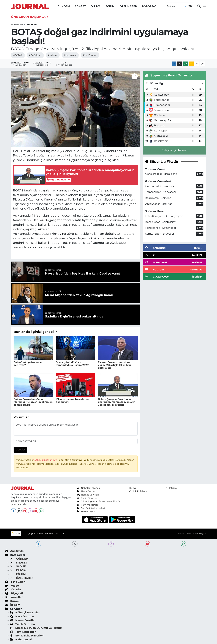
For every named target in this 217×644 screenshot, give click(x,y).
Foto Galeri (15, 582)
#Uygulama (70, 55)
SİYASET (80, 6)
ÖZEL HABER (128, 6)
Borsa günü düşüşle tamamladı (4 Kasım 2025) (72, 364)
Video (12, 586)
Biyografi (14, 593)
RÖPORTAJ (149, 6)
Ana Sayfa (14, 551)
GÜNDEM (64, 6)
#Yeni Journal (90, 55)
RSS (16, 534)
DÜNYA (96, 6)
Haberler (17, 24)
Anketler (14, 597)
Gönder (20, 450)
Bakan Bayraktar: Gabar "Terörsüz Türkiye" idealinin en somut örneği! (33, 402)
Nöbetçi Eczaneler (89, 488)
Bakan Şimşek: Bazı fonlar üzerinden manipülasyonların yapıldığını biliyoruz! (117, 402)
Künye (131, 488)
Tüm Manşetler (88, 505)
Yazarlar (13, 589)
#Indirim (52, 55)
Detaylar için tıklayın (174, 150)
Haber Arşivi (86, 511)
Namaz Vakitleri (88, 495)
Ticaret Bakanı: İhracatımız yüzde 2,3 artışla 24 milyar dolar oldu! (115, 365)
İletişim (171, 488)
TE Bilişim (200, 534)
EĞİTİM (110, 6)
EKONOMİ (32, 24)
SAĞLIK (18, 566)
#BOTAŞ (18, 55)
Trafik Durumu (87, 498)
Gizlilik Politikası (137, 491)
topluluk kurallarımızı (46, 460)
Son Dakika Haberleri (91, 508)
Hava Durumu (87, 491)
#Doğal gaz (35, 55)
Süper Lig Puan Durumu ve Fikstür (99, 501)
